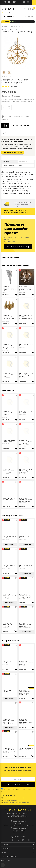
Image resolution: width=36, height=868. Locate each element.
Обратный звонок (30, 16)
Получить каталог (13, 153)
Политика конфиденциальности (23, 860)
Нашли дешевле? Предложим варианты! (15, 118)
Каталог (6, 21)
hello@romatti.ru (18, 837)
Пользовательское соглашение (22, 862)
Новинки (13, 21)
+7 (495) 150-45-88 (9, 16)
